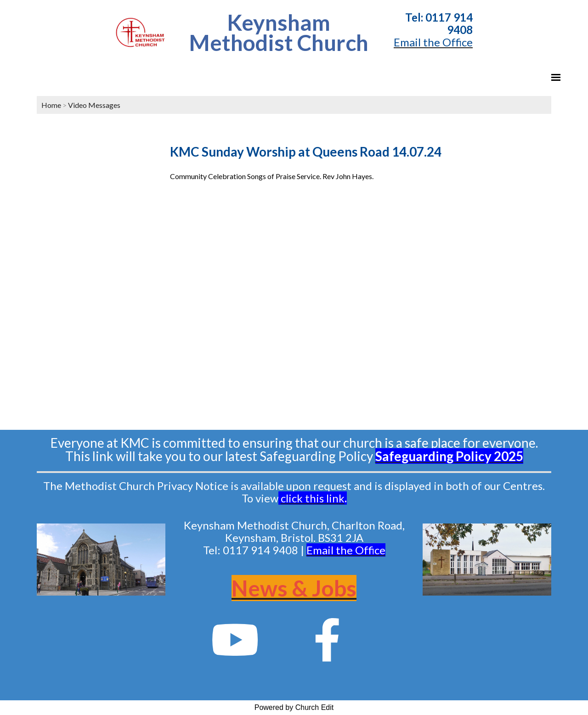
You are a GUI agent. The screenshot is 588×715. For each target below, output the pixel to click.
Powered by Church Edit (294, 707)
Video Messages (94, 105)
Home (51, 105)
